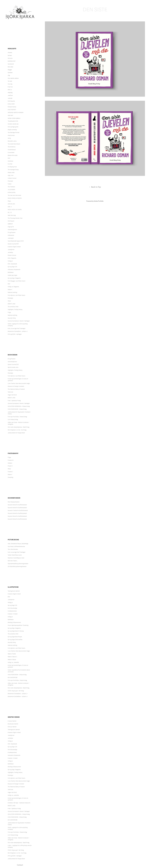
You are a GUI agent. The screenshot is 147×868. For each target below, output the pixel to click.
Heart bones (11, 135)
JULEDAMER (11, 190)
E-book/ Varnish (12, 721)
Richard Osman (12, 107)
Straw (9, 301)
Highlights (12, 49)
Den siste (10, 67)
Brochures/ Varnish (13, 724)
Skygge (10, 70)
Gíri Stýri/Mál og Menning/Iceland (17, 566)
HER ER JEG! (11, 204)
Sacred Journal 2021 (13, 244)
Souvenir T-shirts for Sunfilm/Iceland (18, 511)
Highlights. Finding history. (15, 310)
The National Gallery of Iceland (16, 389)
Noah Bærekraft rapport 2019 (16, 241)
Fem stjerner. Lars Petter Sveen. (17, 295)
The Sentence (12, 147)
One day (10, 84)
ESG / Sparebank (12, 264)
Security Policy (12, 318)
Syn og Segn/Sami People (15, 637)
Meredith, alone (12, 141)
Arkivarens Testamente (14, 270)
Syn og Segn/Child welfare (15, 640)
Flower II (10, 466)
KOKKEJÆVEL (12, 193)
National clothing (12, 292)
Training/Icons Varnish (14, 591)
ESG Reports (11, 101)
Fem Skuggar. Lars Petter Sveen (17, 281)
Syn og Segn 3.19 (12, 267)
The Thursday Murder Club (15, 218)
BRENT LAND (12, 304)
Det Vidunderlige (12, 608)
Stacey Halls (11, 173)
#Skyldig (10, 93)
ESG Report (11, 221)
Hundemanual (12, 150)
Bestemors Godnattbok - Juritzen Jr (18, 694)
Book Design (13, 355)
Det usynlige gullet (13, 127)
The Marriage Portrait (14, 133)
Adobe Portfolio (99, 201)
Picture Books (13, 540)
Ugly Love (11, 175)
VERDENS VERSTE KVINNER (16, 113)
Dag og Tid (11, 227)
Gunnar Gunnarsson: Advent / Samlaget (19, 321)
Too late (10, 81)
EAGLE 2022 (11, 104)
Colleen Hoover (12, 178)
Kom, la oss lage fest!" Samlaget (17, 329)
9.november (11, 153)
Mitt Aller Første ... (13, 561)
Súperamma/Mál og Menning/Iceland (18, 564)
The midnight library (13, 170)
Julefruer (10, 95)
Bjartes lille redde (13, 155)
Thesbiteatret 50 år (13, 121)
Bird (9, 284)
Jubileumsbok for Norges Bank (16, 433)
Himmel (10, 53)
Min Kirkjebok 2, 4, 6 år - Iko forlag (17, 430)
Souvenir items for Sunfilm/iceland (17, 508)
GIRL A (10, 207)
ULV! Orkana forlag (13, 420)
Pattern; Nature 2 (12, 657)
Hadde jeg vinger (13, 275)
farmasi (10, 55)
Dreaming (10, 477)
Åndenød (10, 181)
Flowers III (11, 460)
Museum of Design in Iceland (16, 386)
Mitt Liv (10, 90)
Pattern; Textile (12, 654)
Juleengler (11, 238)
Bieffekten (11, 272)
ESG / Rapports (12, 258)
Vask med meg (12, 215)
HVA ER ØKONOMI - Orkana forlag (17, 409)
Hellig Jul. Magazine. (13, 287)
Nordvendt (11, 64)
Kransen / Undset (13, 614)
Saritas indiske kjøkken (14, 118)
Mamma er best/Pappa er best (16, 558)
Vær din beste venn (13, 367)
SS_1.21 (10, 212)
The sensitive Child (13, 307)
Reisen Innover (12, 255)
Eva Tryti (10, 164)
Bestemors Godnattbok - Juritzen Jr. (18, 331)
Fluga (9, 312)
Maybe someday (12, 130)
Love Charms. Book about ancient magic (19, 383)
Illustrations (13, 587)
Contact (20, 865)
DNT (9, 158)
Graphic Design (14, 717)
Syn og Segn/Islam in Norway (16, 631)
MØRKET (10, 224)
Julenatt (10, 98)
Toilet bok (10, 392)
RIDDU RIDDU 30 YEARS (15, 210)
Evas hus (10, 87)
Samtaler (10, 73)
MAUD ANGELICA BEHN (15, 198)
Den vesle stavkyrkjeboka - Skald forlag (19, 427)
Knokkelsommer (12, 611)
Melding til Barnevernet (14, 622)
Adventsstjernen (12, 230)
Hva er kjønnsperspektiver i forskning (18, 625)
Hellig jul (10, 261)
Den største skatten (13, 78)
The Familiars (11, 187)
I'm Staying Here (12, 167)
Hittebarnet (11, 235)
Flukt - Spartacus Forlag (14, 401)
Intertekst (10, 161)
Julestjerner (11, 250)
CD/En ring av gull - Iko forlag (16, 691)
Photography (13, 453)
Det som (10, 58)
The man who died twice (14, 195)
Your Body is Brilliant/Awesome (16, 547)
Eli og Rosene (12, 232)
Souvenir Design (14, 498)
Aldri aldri (10, 115)
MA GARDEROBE (13, 678)
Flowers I (10, 472)
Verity (9, 138)
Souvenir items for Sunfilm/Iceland (17, 505)
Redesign (10, 298)
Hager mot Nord (12, 395)
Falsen (10, 184)
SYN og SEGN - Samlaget (15, 334)
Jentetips (10, 252)
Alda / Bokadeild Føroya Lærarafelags (18, 544)
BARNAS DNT (12, 61)
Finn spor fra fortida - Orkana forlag (17, 417)
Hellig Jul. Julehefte (13, 662)
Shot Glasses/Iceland (14, 502)
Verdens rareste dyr (13, 124)
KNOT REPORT (12, 110)
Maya (9, 201)
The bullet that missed (14, 144)
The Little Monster (13, 549)
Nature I (10, 290)
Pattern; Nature (12, 660)
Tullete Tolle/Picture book (15, 555)
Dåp (9, 75)
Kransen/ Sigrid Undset (14, 247)
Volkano (10, 463)
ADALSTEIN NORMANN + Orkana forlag (19, 406)
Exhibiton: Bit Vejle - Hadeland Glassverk (19, 803)
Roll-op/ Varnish (12, 727)
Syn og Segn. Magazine (14, 278)
